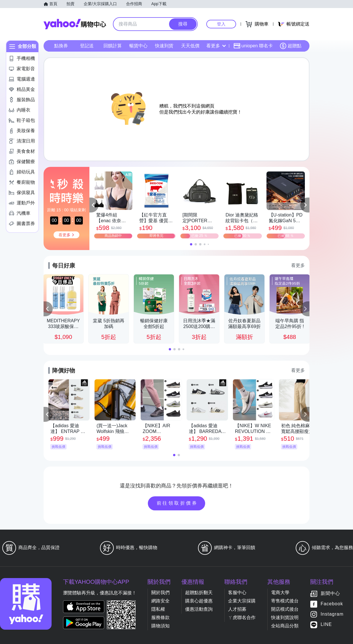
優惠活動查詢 (199, 609)
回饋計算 (113, 46)
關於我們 (160, 593)
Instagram (332, 614)
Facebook (332, 604)
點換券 (61, 46)
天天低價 (190, 46)
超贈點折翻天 (199, 593)
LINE (326, 625)
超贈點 (291, 46)
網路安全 (160, 601)
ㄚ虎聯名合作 (242, 617)
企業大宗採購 (242, 601)
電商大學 (280, 593)
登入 (221, 24)
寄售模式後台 (285, 601)
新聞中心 (330, 594)
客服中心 (237, 593)
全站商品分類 (285, 626)
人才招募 (237, 609)
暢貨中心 (138, 46)
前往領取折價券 (177, 503)
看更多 (216, 46)
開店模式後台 (285, 609)
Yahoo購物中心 (75, 24)
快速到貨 (164, 46)
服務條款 (160, 617)
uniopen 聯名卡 (253, 46)
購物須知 (160, 626)
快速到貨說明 (285, 617)
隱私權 (158, 609)
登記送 (87, 46)
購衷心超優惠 (199, 601)
